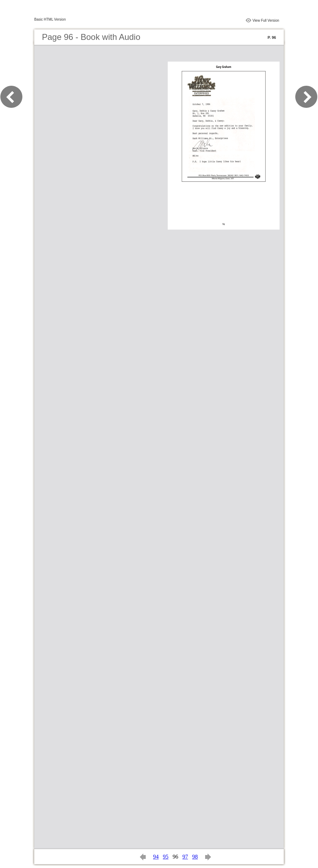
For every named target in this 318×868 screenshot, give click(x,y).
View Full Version (266, 20)
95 (166, 857)
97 (185, 857)
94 (156, 857)
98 (195, 857)
